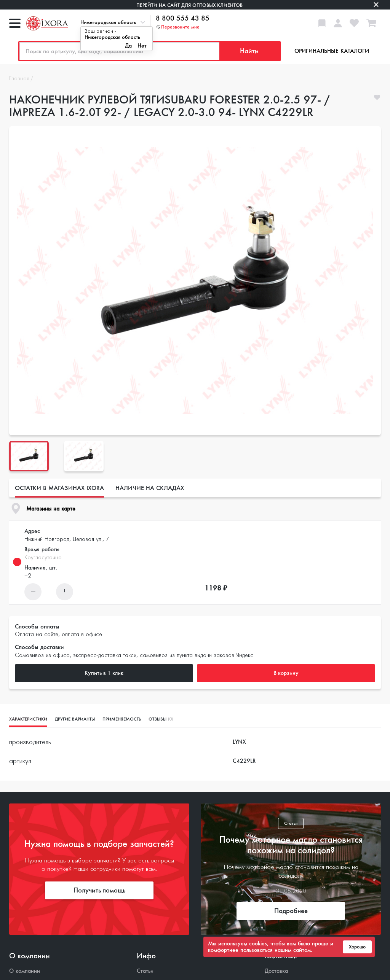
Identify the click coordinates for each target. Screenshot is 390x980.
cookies (258, 943)
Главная (19, 79)
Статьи (145, 971)
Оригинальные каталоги (332, 51)
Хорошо (357, 947)
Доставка (276, 971)
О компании (25, 971)
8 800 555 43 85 (183, 19)
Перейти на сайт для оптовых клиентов (189, 5)
